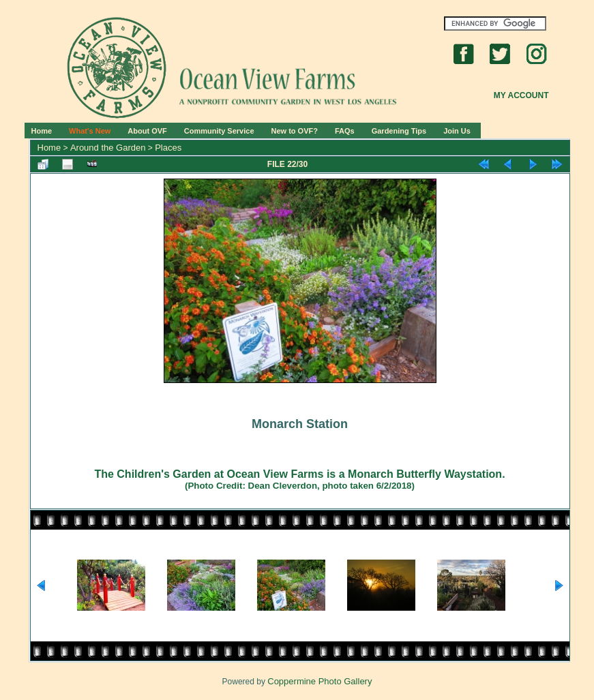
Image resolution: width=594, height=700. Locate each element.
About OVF (147, 131)
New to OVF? (295, 131)
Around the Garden (108, 148)
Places (168, 148)
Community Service (219, 131)
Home (42, 131)
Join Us (457, 131)
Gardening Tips (399, 131)
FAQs (345, 131)
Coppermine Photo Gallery (320, 681)
